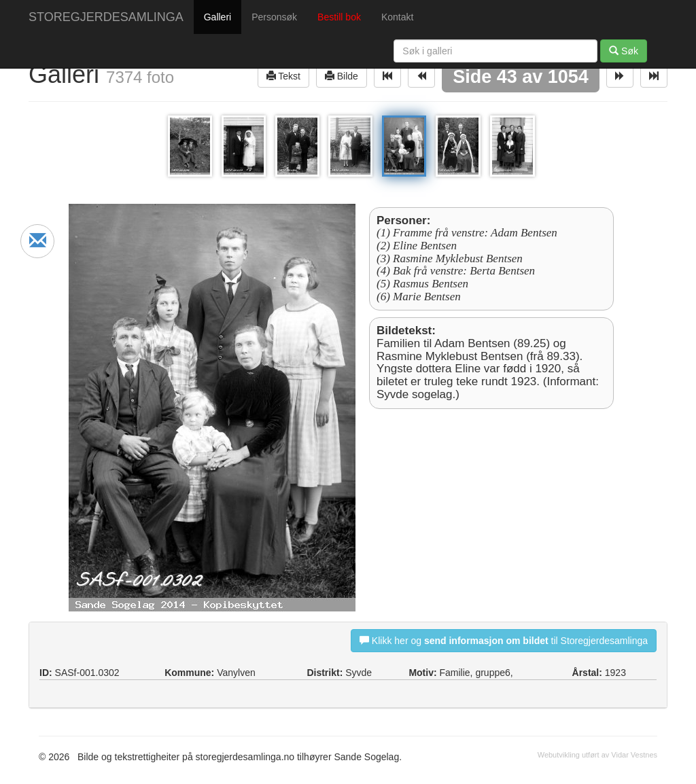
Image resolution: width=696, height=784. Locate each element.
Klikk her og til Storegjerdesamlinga (504, 640)
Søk (624, 51)
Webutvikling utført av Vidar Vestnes (597, 755)
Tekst (283, 76)
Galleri (217, 17)
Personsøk (274, 17)
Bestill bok (339, 17)
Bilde (342, 76)
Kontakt (397, 17)
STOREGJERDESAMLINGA (106, 17)
